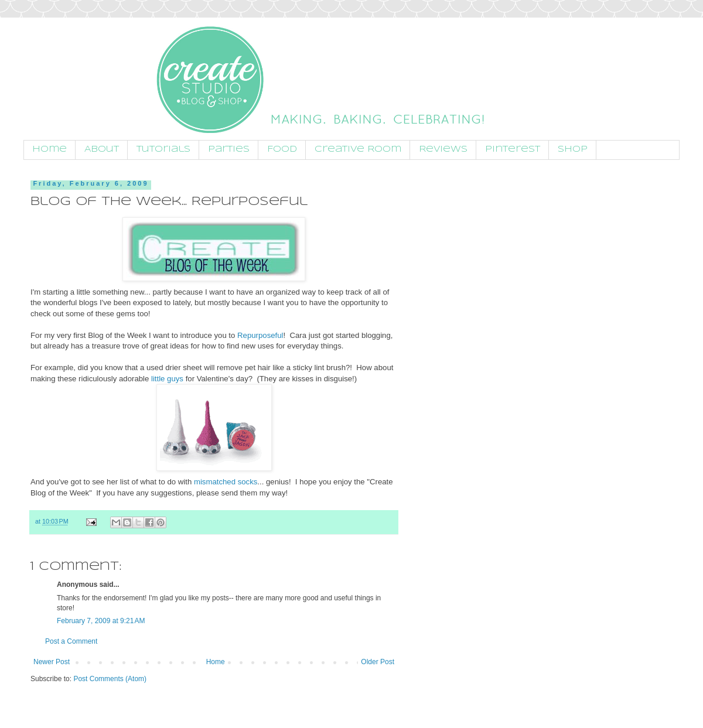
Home (50, 149)
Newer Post (52, 662)
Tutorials (163, 149)
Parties (229, 149)
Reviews (443, 149)
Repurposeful (260, 335)
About (102, 149)
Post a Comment (71, 641)
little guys (167, 379)
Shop (573, 149)
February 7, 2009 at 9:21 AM (101, 621)
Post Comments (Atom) (110, 679)
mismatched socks (226, 482)
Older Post (378, 662)
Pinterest (513, 149)
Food (282, 149)
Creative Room (358, 149)
